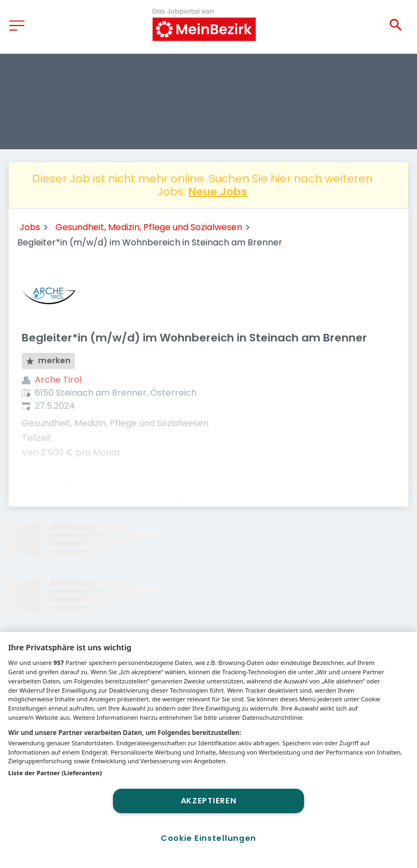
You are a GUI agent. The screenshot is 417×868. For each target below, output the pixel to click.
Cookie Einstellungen (208, 838)
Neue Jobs (218, 192)
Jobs (30, 227)
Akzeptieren (209, 801)
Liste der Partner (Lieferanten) (55, 773)
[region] (208, 750)
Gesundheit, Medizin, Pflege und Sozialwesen (149, 227)
